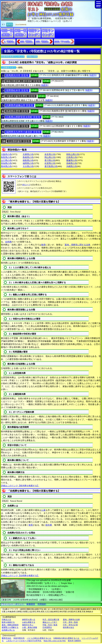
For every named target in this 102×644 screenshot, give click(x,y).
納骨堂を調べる (29, 620)
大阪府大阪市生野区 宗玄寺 (21, 96)
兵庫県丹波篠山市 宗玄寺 (20, 105)
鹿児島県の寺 (51, 166)
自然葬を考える (8, 630)
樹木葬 (49, 525)
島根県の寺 (28, 157)
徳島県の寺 (28, 160)
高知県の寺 (6, 163)
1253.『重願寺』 (27, 42)
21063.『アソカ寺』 (63, 42)
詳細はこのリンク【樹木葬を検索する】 (20, 486)
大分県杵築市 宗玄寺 (19, 141)
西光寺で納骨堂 (74, 641)
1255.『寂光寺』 (43, 42)
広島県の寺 (72, 157)
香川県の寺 (50, 160)
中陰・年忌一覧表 (50, 625)
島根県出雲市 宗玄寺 (17, 111)
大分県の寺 (28, 166)
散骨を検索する (8, 622)
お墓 (43, 510)
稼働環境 (31, 604)
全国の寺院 (32, 57)
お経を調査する (29, 622)
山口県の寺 (6, 160)
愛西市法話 (6, 638)
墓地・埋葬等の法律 (71, 620)
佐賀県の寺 (50, 163)
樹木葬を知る (69, 627)
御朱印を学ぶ (28, 625)
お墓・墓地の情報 (30, 627)
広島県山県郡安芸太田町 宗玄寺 (23, 117)
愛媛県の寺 (72, 160)
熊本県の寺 (6, 166)
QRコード (26, 185)
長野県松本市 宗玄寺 (17, 90)
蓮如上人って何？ (50, 622)
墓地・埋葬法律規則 (10, 625)
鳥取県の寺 (6, 157)
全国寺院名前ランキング (13, 57)
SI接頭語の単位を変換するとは (66, 638)
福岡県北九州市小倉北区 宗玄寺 (23, 132)
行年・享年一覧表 (70, 622)
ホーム (10, 24)
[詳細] (35, 75)
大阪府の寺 (6, 154)
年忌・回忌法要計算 (51, 620)
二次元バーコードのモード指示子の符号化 (24, 641)
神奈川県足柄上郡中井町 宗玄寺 (23, 81)
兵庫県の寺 (28, 154)
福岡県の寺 (28, 163)
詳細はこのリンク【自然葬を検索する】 (20, 576)
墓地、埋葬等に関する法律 (77, 245)
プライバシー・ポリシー (12, 604)
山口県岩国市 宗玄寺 (17, 126)
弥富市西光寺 (19, 638)
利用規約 (42, 604)
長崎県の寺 (72, 163)
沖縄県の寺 (72, 166)
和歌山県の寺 (73, 154)
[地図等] (93, 75)
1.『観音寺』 (10, 42)
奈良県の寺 (50, 154)
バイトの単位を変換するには (39, 638)
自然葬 (8, 242)
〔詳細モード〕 (8, 68)
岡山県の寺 (50, 157)
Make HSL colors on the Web (55, 641)
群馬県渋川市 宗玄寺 (17, 75)
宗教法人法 (6, 620)
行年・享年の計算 (70, 625)
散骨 (43, 245)
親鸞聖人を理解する (10, 627)
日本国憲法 (47, 627)
